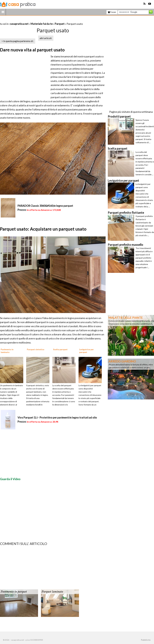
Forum (112, 12)
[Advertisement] (34, 20)
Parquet (60, 24)
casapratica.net (19, 24)
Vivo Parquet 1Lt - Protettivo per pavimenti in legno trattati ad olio (57, 417)
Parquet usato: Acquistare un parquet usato (43, 229)
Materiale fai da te (42, 24)
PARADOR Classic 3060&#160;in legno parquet (45, 206)
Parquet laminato (52, 592)
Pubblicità (146, 640)
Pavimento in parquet (14, 592)
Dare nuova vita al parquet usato (32, 50)
